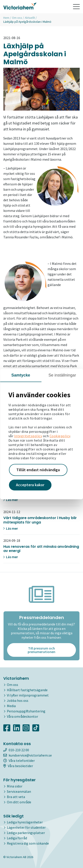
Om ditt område (19, 802)
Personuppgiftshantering (26, 711)
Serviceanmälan (19, 791)
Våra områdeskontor (22, 716)
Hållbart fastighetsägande (27, 690)
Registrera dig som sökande (28, 843)
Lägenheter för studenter (26, 827)
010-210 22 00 (16, 750)
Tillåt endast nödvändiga (38, 470)
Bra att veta (16, 797)
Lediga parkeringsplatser (26, 833)
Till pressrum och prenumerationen (41, 650)
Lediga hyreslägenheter (25, 822)
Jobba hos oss (18, 700)
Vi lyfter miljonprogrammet (28, 695)
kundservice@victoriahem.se (28, 755)
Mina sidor (15, 786)
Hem (6, 18)
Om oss (17, 18)
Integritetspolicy (28, 436)
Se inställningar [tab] (62, 375)
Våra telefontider (19, 761)
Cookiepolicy (60, 436)
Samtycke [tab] (21, 375)
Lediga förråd (17, 838)
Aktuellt (30, 18)
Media (11, 706)
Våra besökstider (18, 766)
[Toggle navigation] (76, 7)
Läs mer (11, 500)
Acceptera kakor (30, 485)
